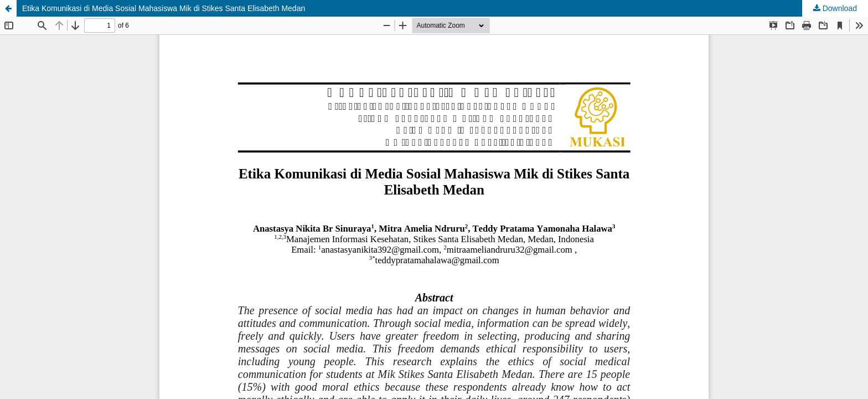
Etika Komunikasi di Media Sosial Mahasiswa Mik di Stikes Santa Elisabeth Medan (164, 8)
